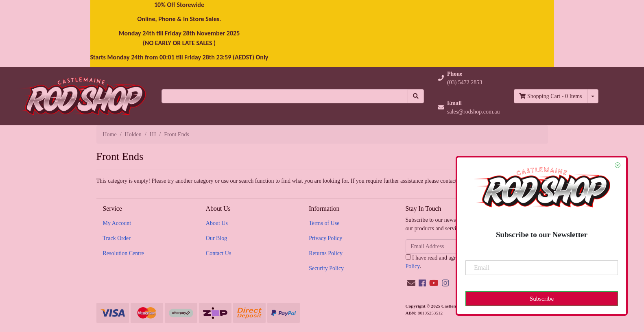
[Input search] (285, 96)
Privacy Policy (325, 238)
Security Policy (326, 268)
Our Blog (217, 238)
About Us (217, 223)
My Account (117, 223)
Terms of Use (324, 223)
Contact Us (219, 253)
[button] (469, 78)
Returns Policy (326, 253)
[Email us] (411, 283)
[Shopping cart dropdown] (593, 96)
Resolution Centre (124, 253)
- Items (550, 96)
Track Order (117, 238)
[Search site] (416, 96)
